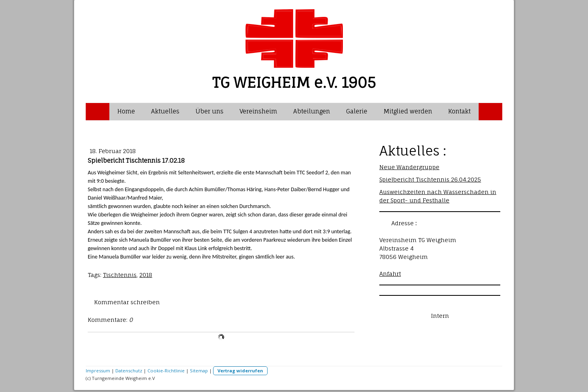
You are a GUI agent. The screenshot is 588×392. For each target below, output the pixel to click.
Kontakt (459, 111)
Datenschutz (129, 371)
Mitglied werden (408, 111)
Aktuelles (165, 111)
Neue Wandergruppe (409, 167)
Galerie (357, 111)
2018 (146, 275)
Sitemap (199, 371)
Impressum (98, 371)
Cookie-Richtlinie (166, 371)
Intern (440, 316)
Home (126, 111)
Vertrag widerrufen (240, 371)
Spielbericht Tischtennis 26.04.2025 (430, 179)
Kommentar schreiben (127, 302)
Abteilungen (312, 111)
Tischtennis (120, 275)
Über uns (209, 111)
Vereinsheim (258, 111)
